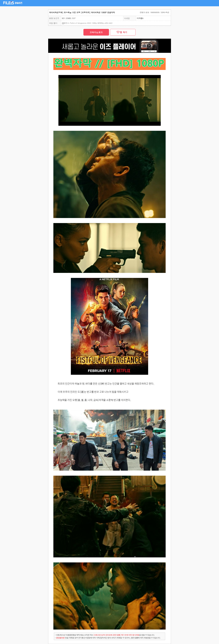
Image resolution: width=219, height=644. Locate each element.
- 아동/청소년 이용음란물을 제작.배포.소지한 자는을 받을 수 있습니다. (105, 635)
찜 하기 (123, 32)
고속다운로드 (96, 32)
